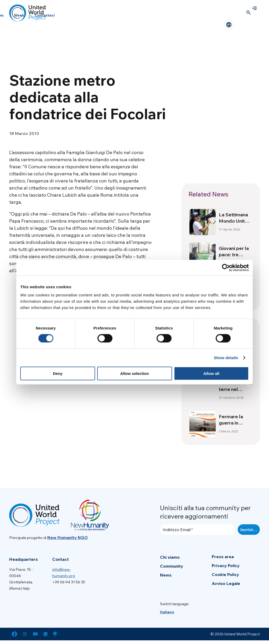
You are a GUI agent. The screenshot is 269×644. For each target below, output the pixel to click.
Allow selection (134, 373)
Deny (58, 373)
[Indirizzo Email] (197, 530)
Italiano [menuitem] (167, 612)
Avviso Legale (226, 583)
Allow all (211, 373)
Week (19, 15)
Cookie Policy (225, 574)
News (166, 575)
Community (172, 566)
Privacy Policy (226, 566)
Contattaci (45, 15)
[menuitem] (167, 612)
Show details (226, 357)
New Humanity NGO (68, 537)
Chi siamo (170, 557)
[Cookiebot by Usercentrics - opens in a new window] (226, 268)
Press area (223, 557)
